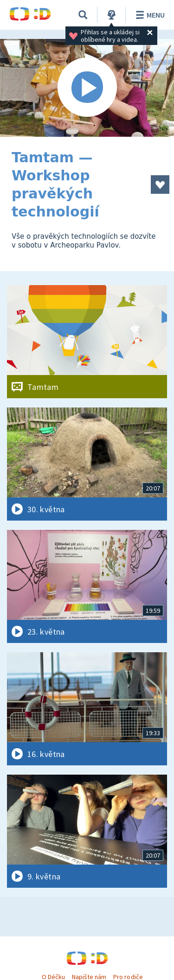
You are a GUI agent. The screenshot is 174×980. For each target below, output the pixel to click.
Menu (149, 15)
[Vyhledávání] (83, 15)
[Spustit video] (87, 88)
